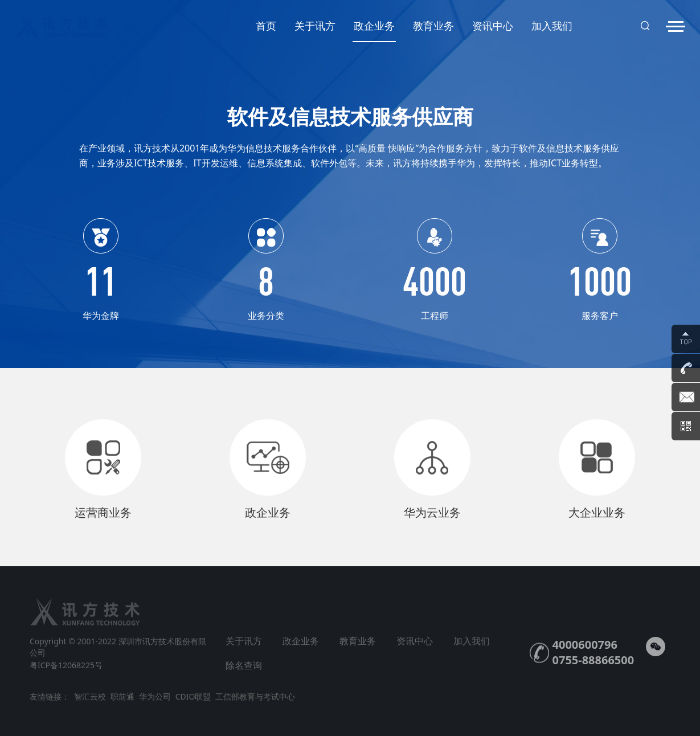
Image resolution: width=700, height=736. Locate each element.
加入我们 (552, 26)
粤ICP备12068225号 (66, 665)
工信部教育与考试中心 (255, 696)
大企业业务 (597, 512)
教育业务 (433, 26)
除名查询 (244, 665)
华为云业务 (432, 512)
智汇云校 (90, 696)
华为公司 (155, 696)
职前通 (122, 696)
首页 (266, 26)
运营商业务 (103, 512)
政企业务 (374, 30)
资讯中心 (493, 26)
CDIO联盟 (193, 696)
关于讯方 (315, 26)
